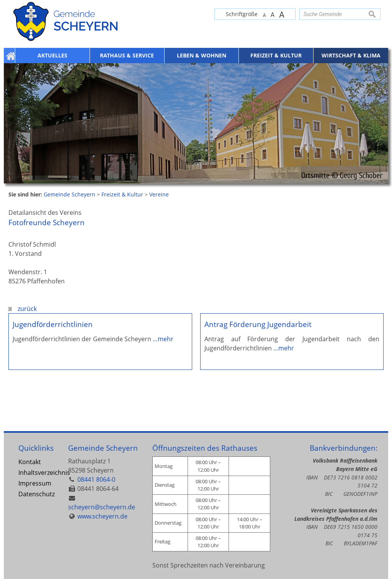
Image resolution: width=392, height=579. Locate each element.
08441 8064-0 (96, 479)
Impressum (35, 483)
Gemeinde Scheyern (103, 448)
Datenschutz (37, 494)
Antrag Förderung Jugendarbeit (258, 324)
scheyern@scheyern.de (102, 507)
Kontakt (30, 462)
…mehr (163, 339)
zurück (23, 309)
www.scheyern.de (102, 516)
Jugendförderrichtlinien (53, 324)
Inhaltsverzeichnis (37, 473)
